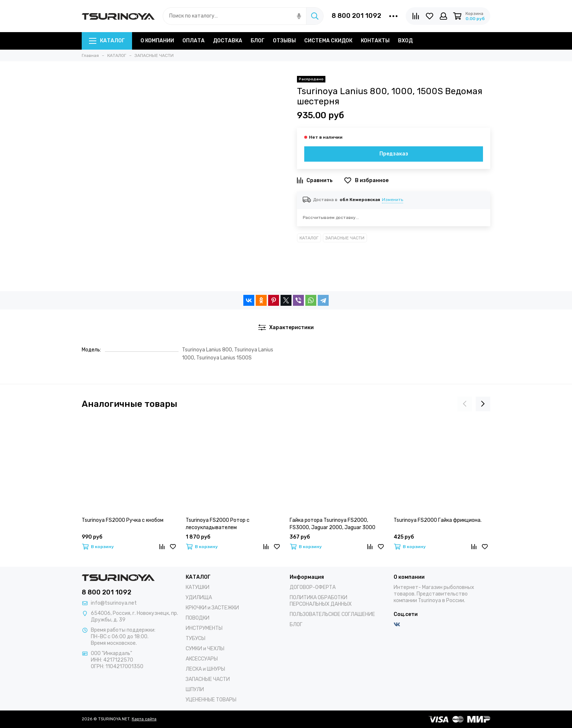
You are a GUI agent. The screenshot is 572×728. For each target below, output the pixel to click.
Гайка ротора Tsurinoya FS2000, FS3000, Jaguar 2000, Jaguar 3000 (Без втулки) (333, 524)
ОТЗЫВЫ (284, 41)
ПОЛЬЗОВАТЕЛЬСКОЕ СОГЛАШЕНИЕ (332, 614)
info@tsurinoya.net (114, 603)
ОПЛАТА (194, 41)
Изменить (393, 200)
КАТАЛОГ (107, 41)
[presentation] (465, 404)
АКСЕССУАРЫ (202, 659)
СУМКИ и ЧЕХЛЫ (205, 649)
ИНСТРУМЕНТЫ (204, 628)
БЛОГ (258, 41)
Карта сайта (144, 719)
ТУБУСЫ (196, 638)
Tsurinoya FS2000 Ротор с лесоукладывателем (218, 524)
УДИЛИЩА (199, 598)
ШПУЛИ (195, 690)
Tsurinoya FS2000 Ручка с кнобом (123, 520)
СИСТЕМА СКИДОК (328, 41)
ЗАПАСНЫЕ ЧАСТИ (345, 238)
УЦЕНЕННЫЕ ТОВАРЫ (211, 700)
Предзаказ (394, 154)
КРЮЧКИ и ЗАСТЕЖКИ (212, 608)
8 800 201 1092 (356, 16)
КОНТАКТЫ (375, 41)
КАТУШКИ (198, 587)
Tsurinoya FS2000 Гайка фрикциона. (438, 520)
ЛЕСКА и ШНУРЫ (205, 669)
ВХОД (405, 41)
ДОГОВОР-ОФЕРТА (313, 587)
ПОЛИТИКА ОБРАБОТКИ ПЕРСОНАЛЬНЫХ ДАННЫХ (321, 601)
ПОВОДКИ (198, 618)
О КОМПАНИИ (157, 41)
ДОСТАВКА (228, 41)
